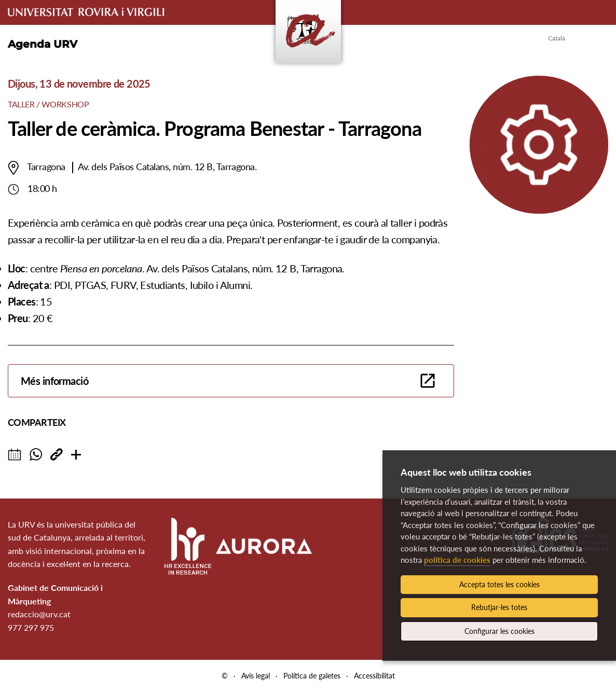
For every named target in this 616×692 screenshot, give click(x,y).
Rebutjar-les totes (499, 607)
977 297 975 (31, 627)
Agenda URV (43, 44)
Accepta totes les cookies (499, 584)
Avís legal (256, 676)
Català (557, 38)
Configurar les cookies (499, 631)
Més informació (54, 381)
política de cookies (457, 560)
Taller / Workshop (48, 104)
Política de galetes (312, 676)
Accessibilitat (374, 676)
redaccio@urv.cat (39, 614)
